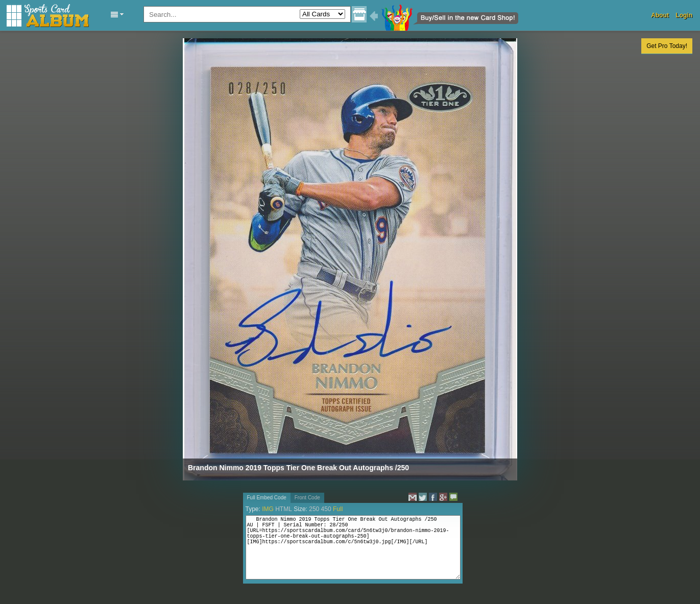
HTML (284, 509)
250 (314, 509)
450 (326, 509)
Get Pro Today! (667, 46)
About (660, 15)
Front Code (307, 498)
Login (684, 15)
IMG (268, 509)
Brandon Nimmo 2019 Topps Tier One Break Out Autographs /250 (298, 468)
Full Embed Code (267, 498)
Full (338, 509)
